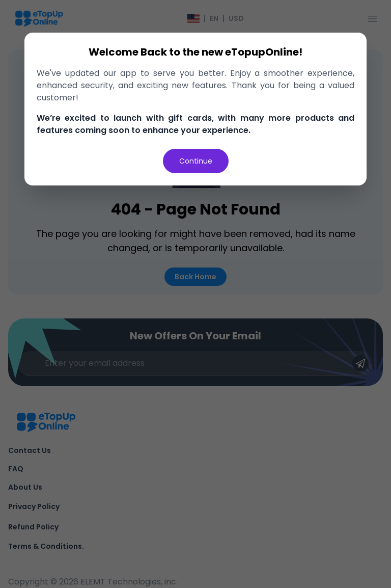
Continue (196, 161)
